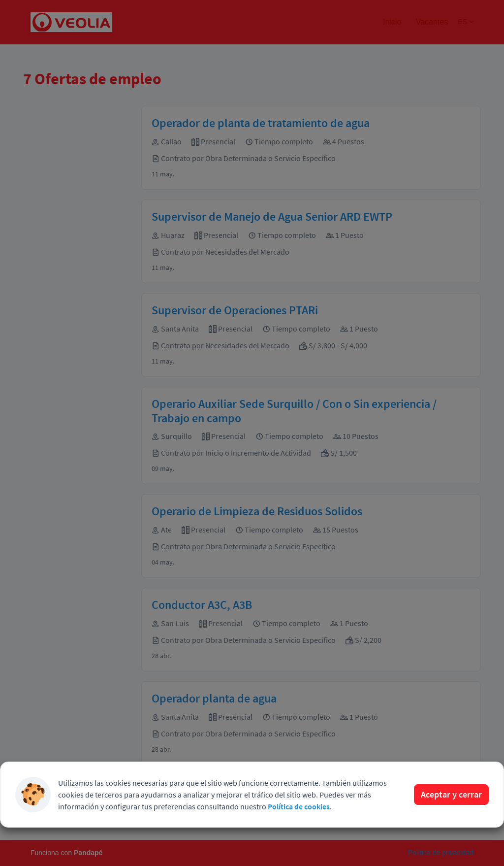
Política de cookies (299, 806)
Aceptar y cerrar (451, 794)
